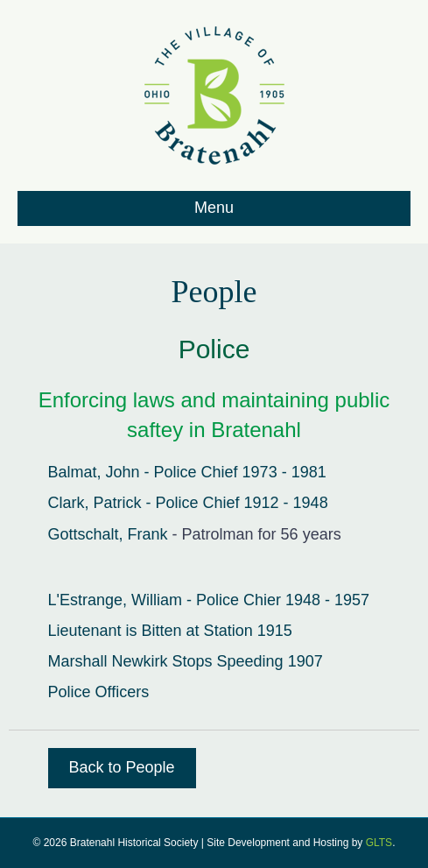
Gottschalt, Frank (108, 534)
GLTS (379, 843)
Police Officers (99, 692)
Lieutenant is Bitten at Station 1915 (170, 631)
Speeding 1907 (270, 661)
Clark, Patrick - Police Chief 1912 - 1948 (188, 503)
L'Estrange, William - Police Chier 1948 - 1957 (209, 600)
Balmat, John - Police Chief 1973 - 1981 (187, 472)
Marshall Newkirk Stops (133, 661)
